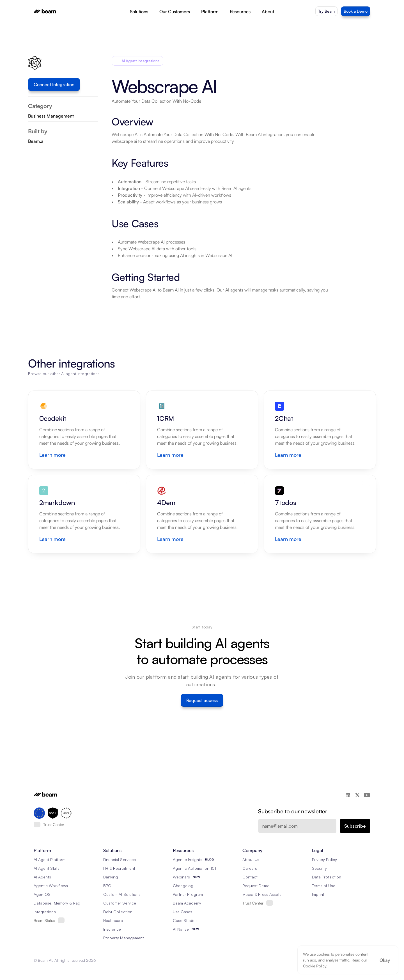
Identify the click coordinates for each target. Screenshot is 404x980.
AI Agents (42, 877)
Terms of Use (324, 886)
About (268, 12)
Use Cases (183, 912)
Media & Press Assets (262, 894)
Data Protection (327, 877)
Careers (250, 868)
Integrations (45, 912)
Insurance (112, 929)
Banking (111, 877)
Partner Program (188, 894)
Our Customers (175, 12)
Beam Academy (187, 903)
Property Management (124, 938)
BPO (107, 886)
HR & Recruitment (119, 868)
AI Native (181, 929)
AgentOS (42, 894)
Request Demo (256, 886)
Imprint (318, 894)
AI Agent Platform (50, 859)
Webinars (181, 877)
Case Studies (185, 920)
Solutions (139, 12)
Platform (210, 12)
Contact (250, 877)
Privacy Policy (324, 859)
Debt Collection (118, 912)
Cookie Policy (315, 966)
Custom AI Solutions (122, 894)
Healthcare (113, 920)
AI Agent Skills (47, 868)
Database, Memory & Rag (57, 903)
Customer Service (120, 903)
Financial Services (120, 859)
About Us (251, 859)
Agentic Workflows (51, 886)
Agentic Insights (188, 859)
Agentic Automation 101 (194, 868)
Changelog (183, 886)
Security (319, 868)
